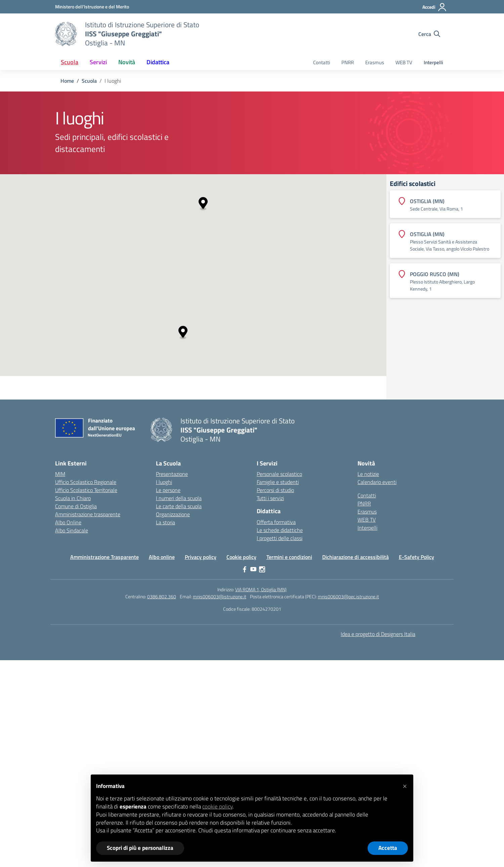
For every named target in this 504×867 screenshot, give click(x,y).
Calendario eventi (377, 482)
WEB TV (404, 62)
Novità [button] (127, 62)
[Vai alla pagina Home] (67, 81)
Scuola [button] (70, 62)
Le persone (168, 490)
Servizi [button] (98, 62)
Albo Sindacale (72, 530)
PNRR (348, 62)
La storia (165, 522)
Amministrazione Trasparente (104, 557)
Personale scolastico (279, 474)
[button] (203, 204)
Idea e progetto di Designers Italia (378, 634)
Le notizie (368, 474)
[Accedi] (435, 7)
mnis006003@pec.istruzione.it (348, 596)
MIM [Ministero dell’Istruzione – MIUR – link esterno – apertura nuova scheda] (60, 474)
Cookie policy (241, 557)
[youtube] (253, 569)
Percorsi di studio (275, 490)
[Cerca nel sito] (429, 34)
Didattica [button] (158, 62)
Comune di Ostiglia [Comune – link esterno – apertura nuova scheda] (76, 506)
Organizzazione (173, 514)
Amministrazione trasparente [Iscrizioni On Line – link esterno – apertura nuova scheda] (88, 514)
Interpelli (433, 62)
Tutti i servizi (270, 498)
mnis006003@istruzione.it (220, 596)
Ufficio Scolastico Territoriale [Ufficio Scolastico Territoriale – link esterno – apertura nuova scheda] (86, 490)
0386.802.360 (162, 596)
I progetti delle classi (280, 538)
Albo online (162, 557)
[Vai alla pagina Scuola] (89, 81)
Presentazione (172, 474)
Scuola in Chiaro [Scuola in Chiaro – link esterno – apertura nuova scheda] (73, 498)
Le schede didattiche (280, 530)
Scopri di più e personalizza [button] (140, 848)
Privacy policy (201, 557)
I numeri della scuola (179, 498)
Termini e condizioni (289, 557)
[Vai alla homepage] (66, 34)
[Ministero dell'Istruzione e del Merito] (92, 7)
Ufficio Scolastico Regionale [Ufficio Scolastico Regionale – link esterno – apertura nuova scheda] (86, 482)
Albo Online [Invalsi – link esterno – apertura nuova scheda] (68, 522)
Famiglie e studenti (278, 482)
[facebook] (245, 569)
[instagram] (262, 569)
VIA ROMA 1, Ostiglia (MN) (261, 589)
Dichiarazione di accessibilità (355, 557)
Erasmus (375, 62)
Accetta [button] (388, 848)
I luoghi (164, 482)
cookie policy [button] (217, 806)
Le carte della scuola (179, 506)
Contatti (322, 62)
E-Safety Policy (416, 557)
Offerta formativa (276, 522)
